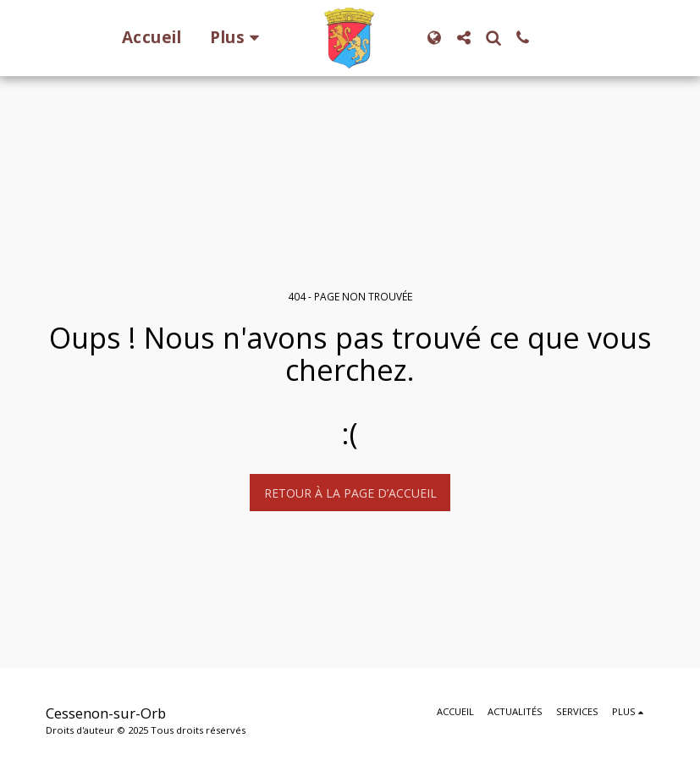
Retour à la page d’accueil (350, 493)
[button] (463, 38)
